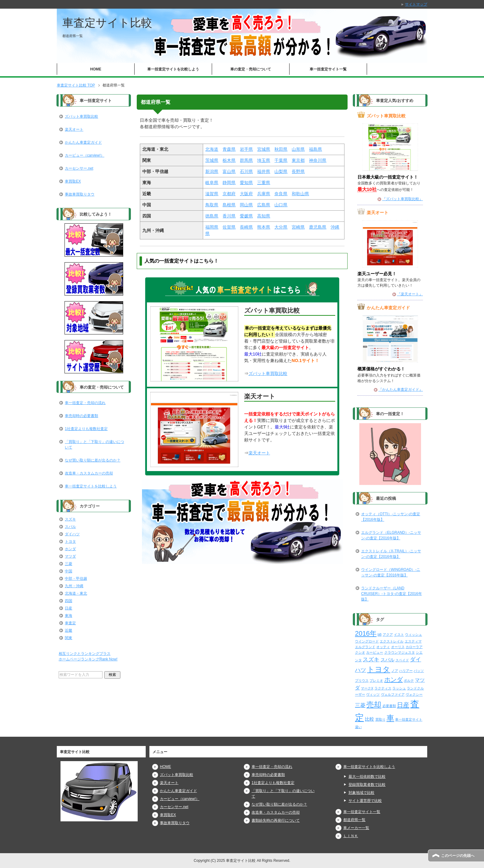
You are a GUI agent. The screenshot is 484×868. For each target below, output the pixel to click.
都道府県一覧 (354, 820)
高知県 (264, 216)
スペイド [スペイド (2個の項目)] (402, 660)
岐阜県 (212, 183)
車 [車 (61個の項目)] (390, 718)
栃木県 (229, 160)
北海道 (212, 149)
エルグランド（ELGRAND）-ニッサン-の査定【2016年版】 (391, 535)
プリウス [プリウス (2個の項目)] (362, 680)
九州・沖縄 (74, 586)
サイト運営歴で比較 (365, 801)
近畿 (69, 630)
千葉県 (281, 160)
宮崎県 (298, 227)
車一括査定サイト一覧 (328, 69)
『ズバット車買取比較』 (403, 199)
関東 (69, 638)
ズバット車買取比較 (268, 373)
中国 (69, 571)
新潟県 (212, 171)
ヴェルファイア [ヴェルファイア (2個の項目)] (393, 694)
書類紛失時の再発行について (276, 820)
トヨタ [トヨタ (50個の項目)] (379, 669)
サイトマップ (416, 4)
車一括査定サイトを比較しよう (173, 69)
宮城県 (264, 149)
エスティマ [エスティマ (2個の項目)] (413, 641)
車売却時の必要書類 (81, 416)
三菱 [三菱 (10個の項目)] (360, 705)
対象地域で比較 (361, 793)
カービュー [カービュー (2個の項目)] (375, 652)
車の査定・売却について (251, 69)
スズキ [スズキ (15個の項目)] (371, 659)
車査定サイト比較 (107, 23)
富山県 (229, 171)
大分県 (281, 227)
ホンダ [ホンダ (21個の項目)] (394, 680)
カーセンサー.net (79, 168)
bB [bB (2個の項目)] (380, 634)
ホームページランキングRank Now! (88, 659)
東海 (69, 616)
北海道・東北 (76, 593)
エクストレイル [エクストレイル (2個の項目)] (392, 641)
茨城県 (212, 160)
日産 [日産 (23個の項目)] (403, 705)
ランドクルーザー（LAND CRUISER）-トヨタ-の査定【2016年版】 (392, 594)
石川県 (246, 171)
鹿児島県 (318, 227)
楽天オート (259, 453)
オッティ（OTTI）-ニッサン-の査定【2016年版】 (391, 517)
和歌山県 (300, 194)
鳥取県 (212, 205)
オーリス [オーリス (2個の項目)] (398, 647)
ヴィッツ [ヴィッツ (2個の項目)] (373, 694)
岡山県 (246, 205)
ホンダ (70, 549)
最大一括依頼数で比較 (367, 777)
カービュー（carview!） (85, 155)
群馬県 (246, 160)
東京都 (298, 160)
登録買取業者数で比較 (367, 785)
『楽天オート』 (410, 294)
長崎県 (246, 227)
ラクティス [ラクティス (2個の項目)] (383, 688)
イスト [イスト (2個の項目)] (399, 634)
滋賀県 (212, 194)
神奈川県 (318, 160)
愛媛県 (246, 216)
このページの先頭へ (458, 856)
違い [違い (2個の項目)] (358, 727)
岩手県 (246, 149)
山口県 (281, 205)
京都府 (229, 194)
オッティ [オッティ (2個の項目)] (383, 647)
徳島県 (212, 216)
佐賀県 (229, 227)
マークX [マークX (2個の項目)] (367, 688)
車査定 (70, 623)
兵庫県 (264, 194)
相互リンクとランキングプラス (85, 654)
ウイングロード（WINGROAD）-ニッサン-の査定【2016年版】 (391, 572)
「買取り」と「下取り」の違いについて (94, 445)
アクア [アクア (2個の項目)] (388, 634)
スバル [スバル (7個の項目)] (388, 660)
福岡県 (212, 227)
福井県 (264, 171)
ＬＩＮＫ (351, 836)
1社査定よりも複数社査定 (86, 429)
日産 (69, 608)
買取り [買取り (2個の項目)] (380, 719)
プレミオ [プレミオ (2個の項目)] (376, 680)
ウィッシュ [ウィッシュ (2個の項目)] (413, 634)
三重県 (264, 183)
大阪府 (246, 194)
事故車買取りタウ (80, 194)
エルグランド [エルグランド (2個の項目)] (365, 647)
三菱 (69, 564)
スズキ (70, 519)
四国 (69, 601)
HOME (96, 69)
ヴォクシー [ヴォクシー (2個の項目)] (414, 694)
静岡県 (229, 183)
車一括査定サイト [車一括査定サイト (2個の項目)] (409, 719)
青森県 (229, 149)
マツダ (70, 556)
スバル (70, 527)
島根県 (229, 205)
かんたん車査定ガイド (83, 142)
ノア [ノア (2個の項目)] (395, 671)
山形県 (298, 149)
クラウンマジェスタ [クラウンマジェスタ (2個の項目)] (400, 652)
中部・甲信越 (76, 579)
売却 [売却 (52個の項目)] (374, 704)
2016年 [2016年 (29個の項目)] (366, 634)
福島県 (315, 149)
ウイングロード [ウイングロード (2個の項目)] (367, 641)
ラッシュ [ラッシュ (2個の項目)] (399, 688)
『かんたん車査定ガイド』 (401, 390)
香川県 (229, 216)
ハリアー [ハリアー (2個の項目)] (406, 671)
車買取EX (73, 181)
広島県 (264, 205)
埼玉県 (264, 160)
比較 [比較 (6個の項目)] (369, 719)
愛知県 (246, 183)
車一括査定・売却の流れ (85, 403)
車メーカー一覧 (356, 828)
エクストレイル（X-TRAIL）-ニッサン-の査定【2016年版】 (391, 554)
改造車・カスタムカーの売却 (89, 473)
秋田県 (281, 149)
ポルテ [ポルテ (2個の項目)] (409, 680)
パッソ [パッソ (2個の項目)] (419, 671)
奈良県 (281, 194)
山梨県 (281, 171)
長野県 (298, 171)
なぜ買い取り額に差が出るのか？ (93, 460)
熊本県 (264, 227)
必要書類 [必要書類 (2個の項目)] (389, 706)
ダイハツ (72, 534)
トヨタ (70, 541)
